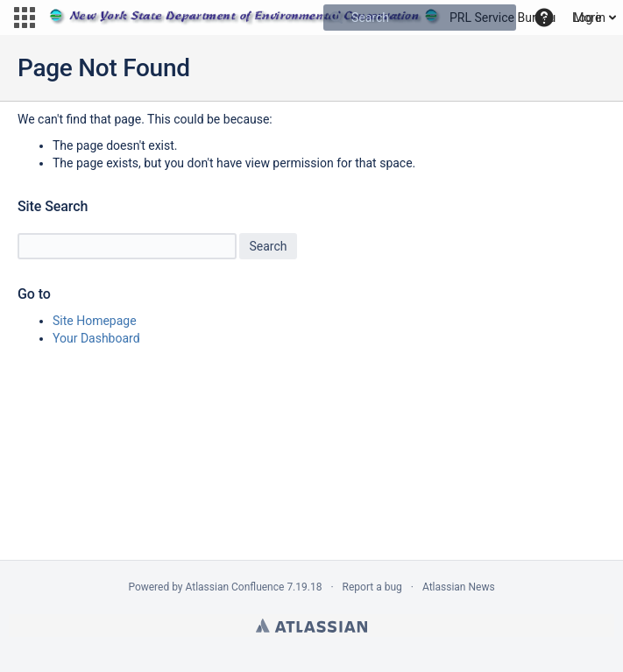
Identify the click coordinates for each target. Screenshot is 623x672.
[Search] (336, 18)
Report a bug (372, 587)
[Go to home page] (302, 18)
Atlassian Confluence (235, 587)
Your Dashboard (96, 338)
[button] (25, 18)
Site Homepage (95, 321)
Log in (589, 18)
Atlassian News (459, 587)
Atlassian (311, 626)
